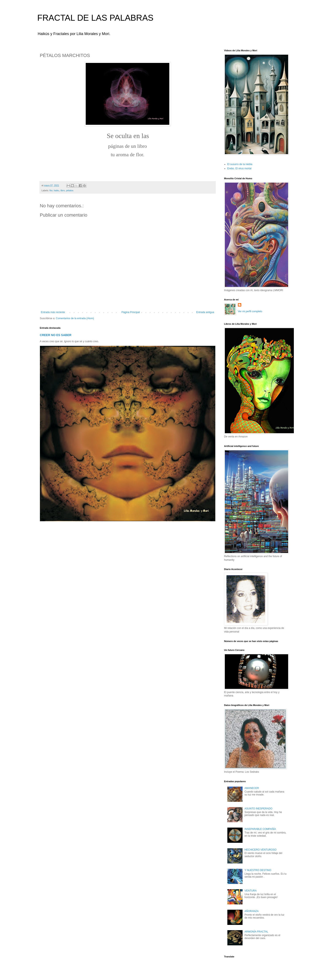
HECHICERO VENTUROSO (260, 850)
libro (63, 190)
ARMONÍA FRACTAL (256, 932)
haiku (57, 190)
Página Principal (131, 312)
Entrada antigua (205, 312)
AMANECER (252, 788)
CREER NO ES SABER (56, 335)
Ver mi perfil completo (250, 311)
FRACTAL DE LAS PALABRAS (96, 18)
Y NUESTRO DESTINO (258, 870)
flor (51, 190)
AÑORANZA (252, 911)
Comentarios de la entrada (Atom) (75, 318)
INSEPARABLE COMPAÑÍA (260, 829)
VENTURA (250, 891)
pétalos (70, 190)
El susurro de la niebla (240, 164)
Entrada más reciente (53, 312)
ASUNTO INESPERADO (258, 809)
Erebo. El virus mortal (239, 168)
